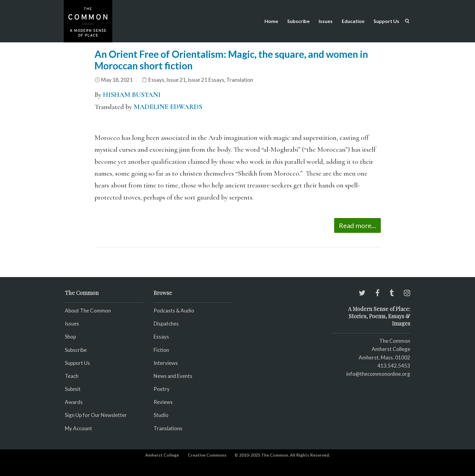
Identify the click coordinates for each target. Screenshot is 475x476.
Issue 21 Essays (206, 80)
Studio (161, 415)
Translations (168, 428)
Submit (73, 389)
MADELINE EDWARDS (168, 107)
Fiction (161, 350)
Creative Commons (207, 455)
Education (353, 21)
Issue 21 (176, 80)
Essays (156, 80)
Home (271, 21)
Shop (70, 337)
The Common (395, 341)
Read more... (357, 225)
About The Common (88, 311)
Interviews (166, 363)
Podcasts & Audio (174, 311)
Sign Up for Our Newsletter (96, 415)
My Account (78, 428)
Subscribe (298, 21)
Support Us (386, 21)
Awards (74, 402)
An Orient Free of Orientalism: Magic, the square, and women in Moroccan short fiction (231, 60)
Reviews (163, 402)
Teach (72, 376)
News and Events (173, 376)
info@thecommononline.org (378, 374)
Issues (326, 21)
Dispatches (166, 324)
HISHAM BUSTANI (132, 95)
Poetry (162, 389)
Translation (240, 80)
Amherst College (162, 455)
